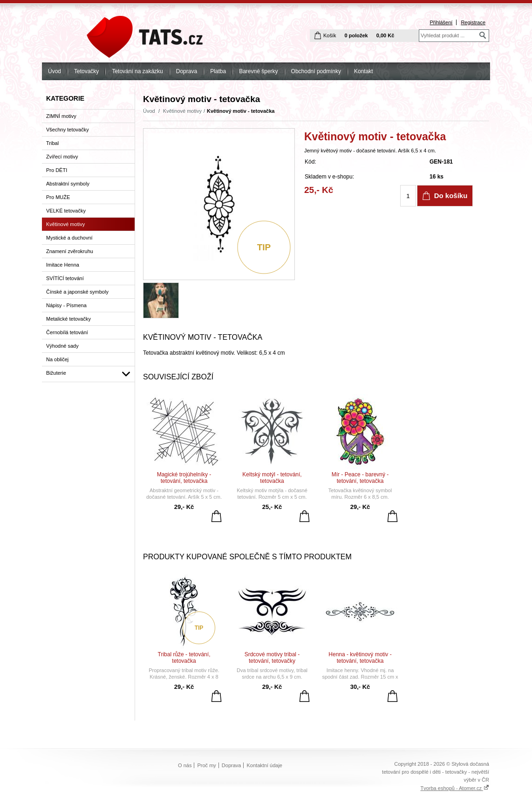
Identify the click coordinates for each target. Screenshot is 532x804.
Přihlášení (441, 22)
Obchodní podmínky (316, 71)
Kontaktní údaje (265, 765)
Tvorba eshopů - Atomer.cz (455, 788)
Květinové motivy (182, 111)
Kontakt (364, 71)
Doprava (187, 71)
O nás (185, 765)
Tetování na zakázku (137, 71)
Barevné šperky (258, 71)
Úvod (55, 71)
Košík (330, 35)
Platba (218, 71)
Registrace (473, 22)
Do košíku (451, 196)
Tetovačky (86, 71)
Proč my (206, 765)
